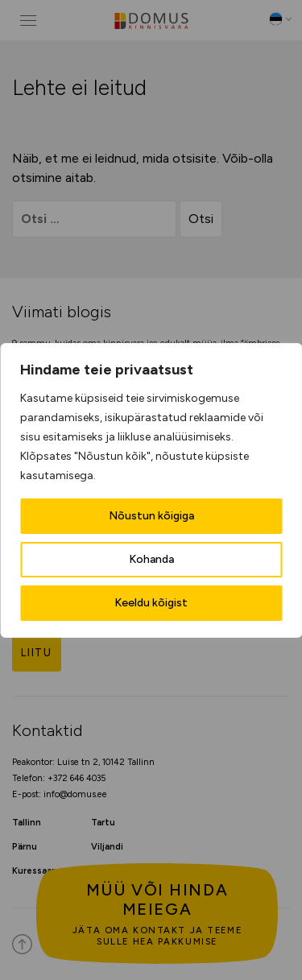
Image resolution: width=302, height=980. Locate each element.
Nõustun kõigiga (151, 516)
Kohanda (151, 559)
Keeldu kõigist (151, 603)
